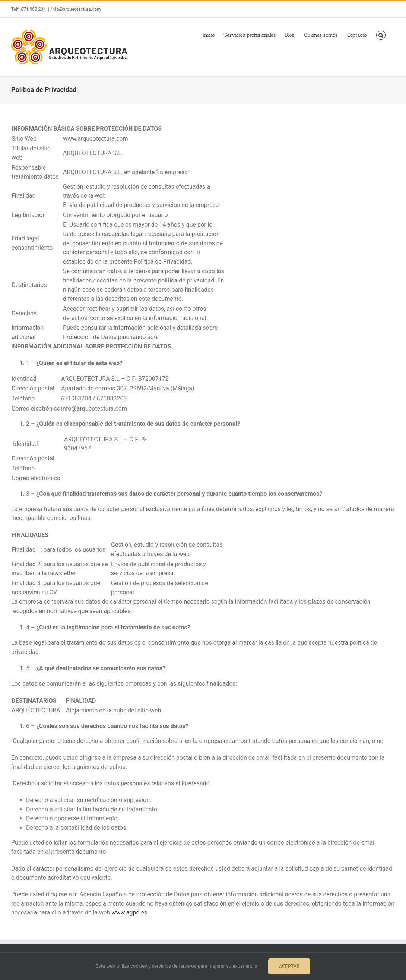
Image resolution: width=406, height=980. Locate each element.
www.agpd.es (129, 912)
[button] (381, 34)
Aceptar (289, 966)
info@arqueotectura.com (76, 9)
